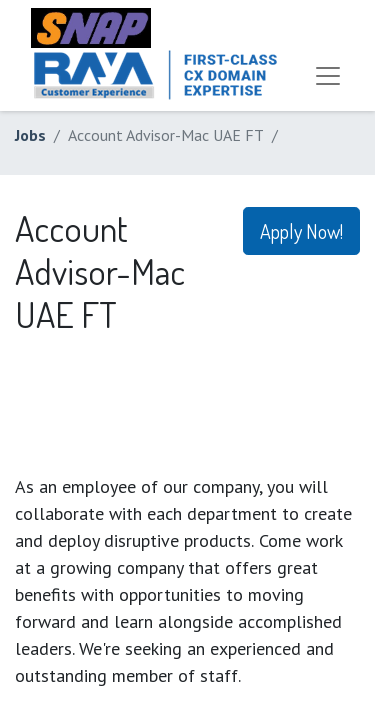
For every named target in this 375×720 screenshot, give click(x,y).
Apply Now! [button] (301, 231)
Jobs (30, 135)
